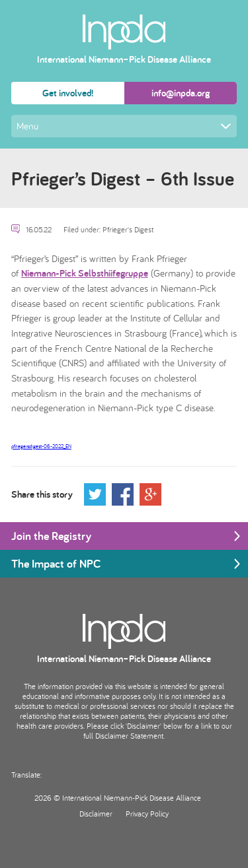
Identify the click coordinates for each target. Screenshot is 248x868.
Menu (124, 126)
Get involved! (68, 93)
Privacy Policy (147, 814)
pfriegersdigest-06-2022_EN (41, 446)
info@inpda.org (181, 93)
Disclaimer (96, 814)
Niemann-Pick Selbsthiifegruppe (85, 273)
